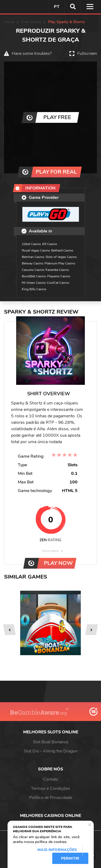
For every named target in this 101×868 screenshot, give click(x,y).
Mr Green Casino (34, 283)
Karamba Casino (57, 270)
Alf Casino (50, 244)
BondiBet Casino (34, 276)
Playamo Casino (59, 276)
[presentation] (9, 630)
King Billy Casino (34, 289)
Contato (51, 779)
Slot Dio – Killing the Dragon (51, 751)
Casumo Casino (33, 270)
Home (9, 22)
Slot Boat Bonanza (50, 742)
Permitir (70, 858)
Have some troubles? (32, 53)
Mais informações (57, 850)
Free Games (31, 22)
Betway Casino (33, 263)
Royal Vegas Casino (36, 250)
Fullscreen (87, 53)
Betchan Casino (33, 257)
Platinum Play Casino (60, 263)
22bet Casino (31, 244)
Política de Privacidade (50, 798)
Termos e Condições (50, 788)
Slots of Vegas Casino (61, 257)
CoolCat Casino (58, 283)
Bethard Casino (62, 250)
